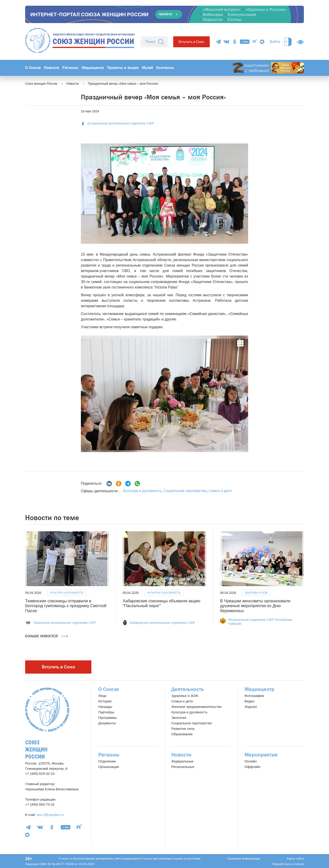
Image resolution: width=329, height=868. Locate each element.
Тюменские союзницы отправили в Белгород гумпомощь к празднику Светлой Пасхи (66, 606)
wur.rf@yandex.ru (50, 815)
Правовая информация (244, 859)
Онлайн (251, 761)
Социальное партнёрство (185, 491)
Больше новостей (46, 636)
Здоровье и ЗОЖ (256, 593)
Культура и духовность (142, 491)
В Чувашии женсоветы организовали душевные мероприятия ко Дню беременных (255, 606)
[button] (91, 394)
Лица (102, 696)
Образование (182, 734)
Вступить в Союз (191, 42)
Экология (179, 718)
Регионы (70, 68)
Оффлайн (252, 767)
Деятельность (188, 689)
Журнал (251, 707)
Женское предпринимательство (196, 707)
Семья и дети (220, 491)
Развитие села (183, 729)
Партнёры (106, 712)
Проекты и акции (123, 68)
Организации (109, 767)
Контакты (165, 68)
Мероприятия (261, 755)
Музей (147, 68)
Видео (249, 701)
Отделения (107, 761)
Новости (52, 68)
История (105, 701)
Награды (105, 707)
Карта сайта (295, 859)
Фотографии (254, 696)
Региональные (183, 767)
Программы (107, 718)
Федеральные (182, 761)
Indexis (299, 864)
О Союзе (33, 68)
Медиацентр (93, 68)
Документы (107, 723)
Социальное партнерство (192, 723)
